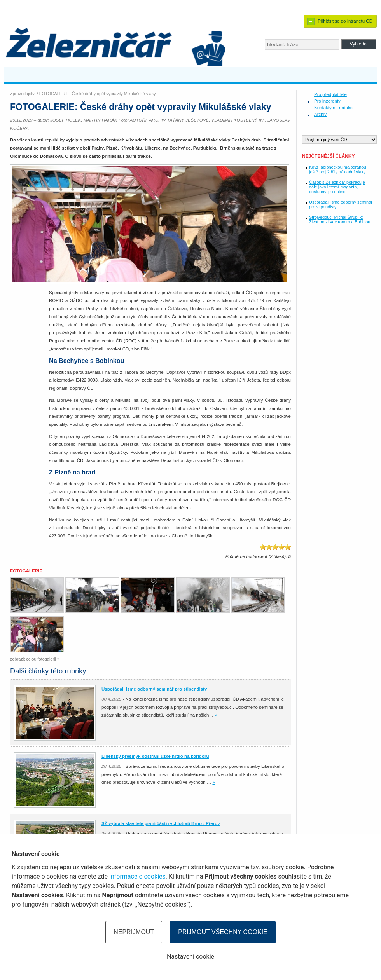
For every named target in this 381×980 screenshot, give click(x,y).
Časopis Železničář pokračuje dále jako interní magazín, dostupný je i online (337, 187)
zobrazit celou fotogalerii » (35, 659)
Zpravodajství (23, 94)
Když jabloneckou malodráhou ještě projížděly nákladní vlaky (338, 169)
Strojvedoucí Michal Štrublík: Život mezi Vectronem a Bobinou (340, 220)
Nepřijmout (134, 932)
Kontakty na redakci (334, 108)
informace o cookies (137, 876)
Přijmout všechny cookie (223, 932)
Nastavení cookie (190, 956)
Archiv (320, 114)
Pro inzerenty (327, 101)
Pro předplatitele (330, 94)
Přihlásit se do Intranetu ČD (345, 21)
